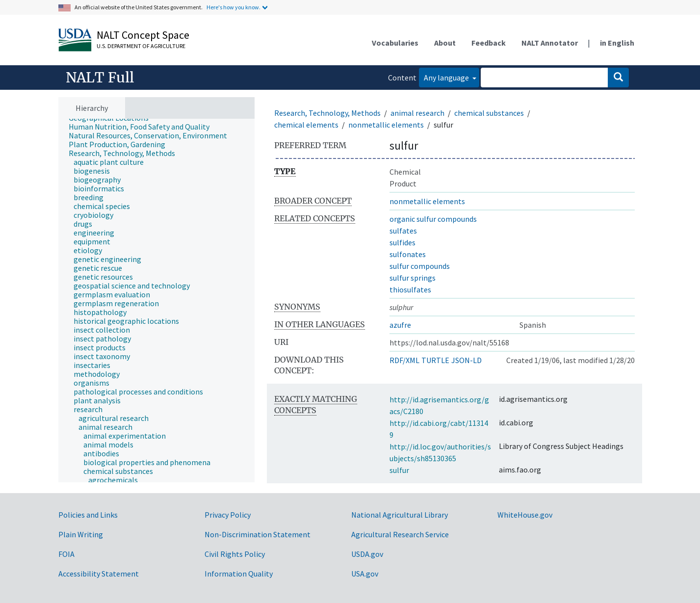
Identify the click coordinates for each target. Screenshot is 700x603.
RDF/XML (404, 360)
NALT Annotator (550, 43)
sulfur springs (413, 278)
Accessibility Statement (99, 574)
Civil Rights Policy (235, 554)
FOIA (66, 554)
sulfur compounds (420, 266)
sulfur (399, 470)
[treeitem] (143, 127)
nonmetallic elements (386, 125)
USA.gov (365, 574)
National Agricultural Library (400, 515)
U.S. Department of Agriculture (141, 46)
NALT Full (100, 78)
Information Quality (239, 574)
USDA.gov (367, 554)
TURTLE (435, 360)
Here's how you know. (233, 7)
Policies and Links (88, 515)
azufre (400, 325)
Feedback (489, 43)
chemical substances (489, 113)
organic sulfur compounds (433, 219)
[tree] (156, 301)
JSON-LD (467, 360)
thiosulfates (410, 289)
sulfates (403, 231)
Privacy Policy (228, 515)
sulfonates (408, 254)
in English (617, 43)
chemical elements (306, 125)
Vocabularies (395, 43)
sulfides (402, 242)
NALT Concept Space (143, 35)
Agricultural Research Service (400, 534)
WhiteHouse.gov (525, 515)
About (445, 43)
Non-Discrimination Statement (258, 534)
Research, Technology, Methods (327, 113)
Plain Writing (81, 534)
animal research (417, 113)
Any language (447, 78)
